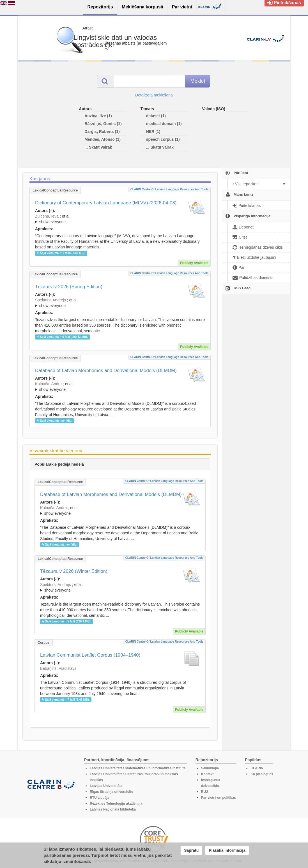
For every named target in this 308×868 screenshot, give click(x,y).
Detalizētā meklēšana (154, 95)
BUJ (204, 792)
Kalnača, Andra (48, 384)
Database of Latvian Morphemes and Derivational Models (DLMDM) (106, 370)
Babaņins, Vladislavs (58, 668)
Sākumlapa (210, 768)
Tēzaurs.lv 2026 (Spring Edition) (69, 287)
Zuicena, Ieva (47, 216)
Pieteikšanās (284, 3)
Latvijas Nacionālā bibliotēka (113, 809)
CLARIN (257, 768)
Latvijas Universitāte (106, 786)
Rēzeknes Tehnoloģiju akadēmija (116, 804)
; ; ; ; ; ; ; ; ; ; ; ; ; (120, 387)
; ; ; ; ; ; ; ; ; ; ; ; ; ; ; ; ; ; (120, 219)
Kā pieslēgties (262, 774)
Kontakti (208, 774)
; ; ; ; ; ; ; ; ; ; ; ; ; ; (120, 303)
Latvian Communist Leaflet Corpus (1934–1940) (90, 655)
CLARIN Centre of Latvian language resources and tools (169, 189)
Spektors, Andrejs (50, 300)
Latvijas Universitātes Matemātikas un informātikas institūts (138, 768)
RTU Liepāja (99, 798)
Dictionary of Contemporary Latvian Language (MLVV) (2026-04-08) (106, 203)
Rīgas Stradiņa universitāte (112, 792)
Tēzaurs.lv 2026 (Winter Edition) (74, 571)
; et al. (120, 219)
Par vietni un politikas (219, 798)
